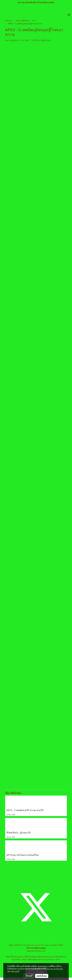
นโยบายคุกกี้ (15, 971)
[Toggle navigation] (69, 15)
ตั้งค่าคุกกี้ (29, 976)
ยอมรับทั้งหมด (42, 976)
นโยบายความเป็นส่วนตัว (55, 969)
